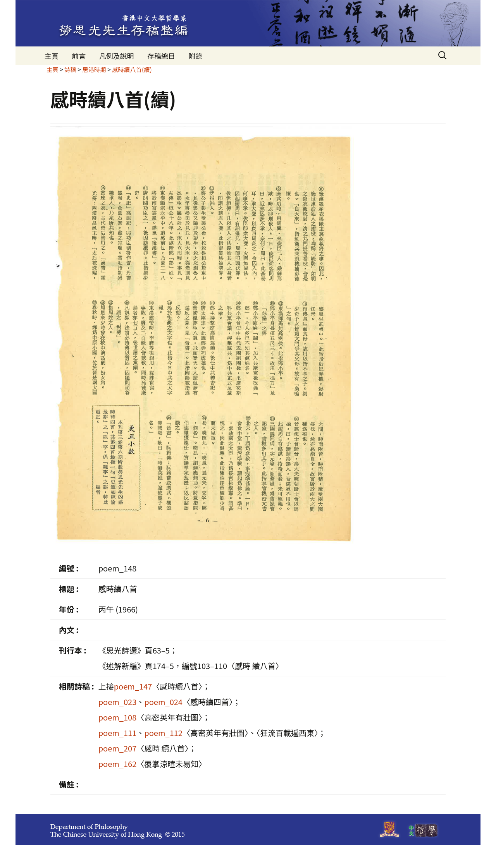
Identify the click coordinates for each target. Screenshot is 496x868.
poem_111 (118, 733)
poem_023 (118, 702)
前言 (79, 56)
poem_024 (163, 702)
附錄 (195, 56)
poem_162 (118, 764)
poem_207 (118, 748)
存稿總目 (161, 56)
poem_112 (163, 733)
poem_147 (133, 686)
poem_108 (118, 717)
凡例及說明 (117, 56)
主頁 (52, 56)
